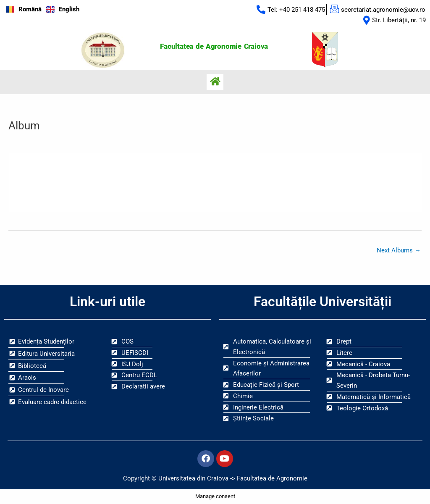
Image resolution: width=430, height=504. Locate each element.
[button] (215, 82)
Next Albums (399, 250)
